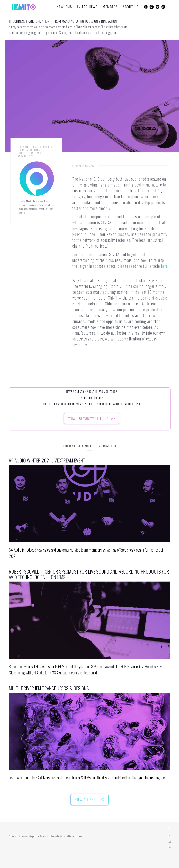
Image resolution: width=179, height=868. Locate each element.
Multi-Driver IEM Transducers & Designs (49, 688)
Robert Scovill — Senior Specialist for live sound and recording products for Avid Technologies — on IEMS (89, 574)
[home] (24, 7)
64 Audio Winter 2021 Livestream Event (47, 460)
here (165, 266)
